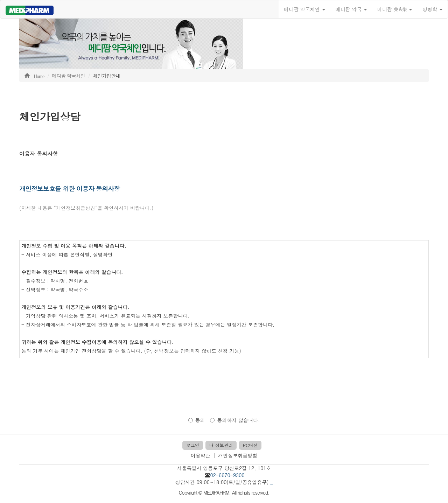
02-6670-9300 (227, 475)
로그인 (193, 445)
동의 (197, 420)
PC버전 (250, 445)
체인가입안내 (106, 76)
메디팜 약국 (351, 9)
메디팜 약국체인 (304, 9)
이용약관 (201, 455)
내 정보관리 (221, 445)
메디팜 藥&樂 (395, 9)
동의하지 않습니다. (235, 420)
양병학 (432, 9)
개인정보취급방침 (238, 455)
